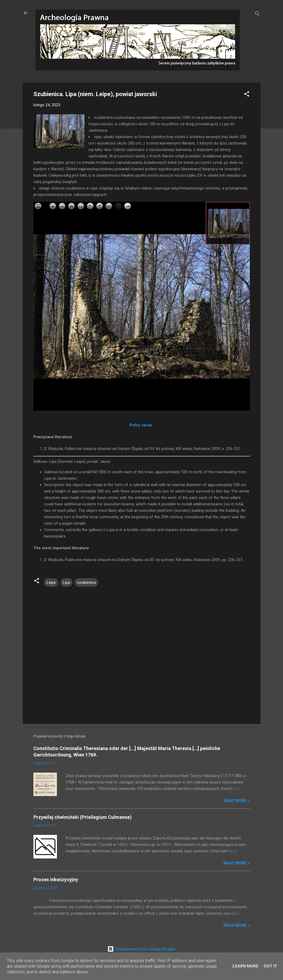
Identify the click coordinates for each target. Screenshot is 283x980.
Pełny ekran (141, 425)
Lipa (66, 582)
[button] (247, 95)
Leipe (51, 582)
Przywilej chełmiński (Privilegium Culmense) (83, 817)
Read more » (237, 801)
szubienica (86, 582)
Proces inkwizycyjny (56, 879)
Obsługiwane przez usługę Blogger (141, 949)
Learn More (245, 966)
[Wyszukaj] (257, 15)
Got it (270, 966)
